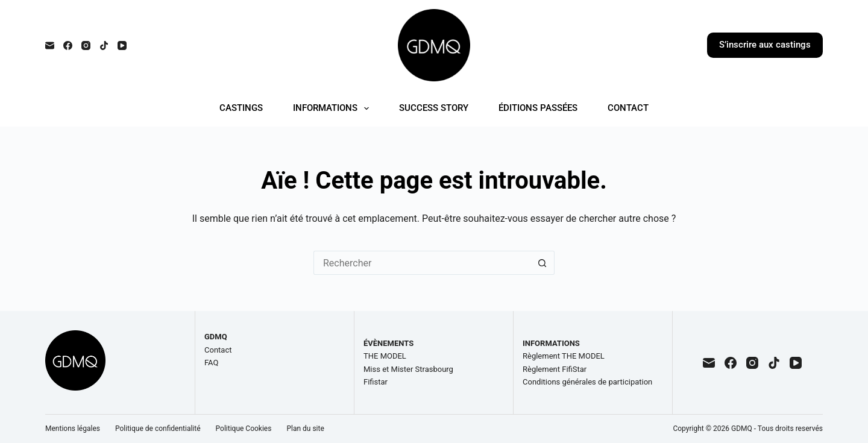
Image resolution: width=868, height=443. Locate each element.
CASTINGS (241, 108)
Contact (218, 350)
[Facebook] (68, 46)
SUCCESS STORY (434, 108)
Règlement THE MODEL (564, 356)
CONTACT (628, 108)
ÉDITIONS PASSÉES (538, 108)
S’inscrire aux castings (765, 45)
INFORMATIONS (333, 108)
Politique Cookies (244, 429)
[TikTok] (104, 46)
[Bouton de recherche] (542, 263)
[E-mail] (50, 46)
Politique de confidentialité (158, 429)
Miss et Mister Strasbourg (408, 369)
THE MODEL (385, 356)
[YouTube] (122, 46)
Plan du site (305, 429)
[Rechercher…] (422, 263)
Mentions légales (73, 429)
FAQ (211, 363)
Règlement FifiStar (555, 369)
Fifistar (376, 382)
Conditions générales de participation (587, 382)
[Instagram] (86, 46)
